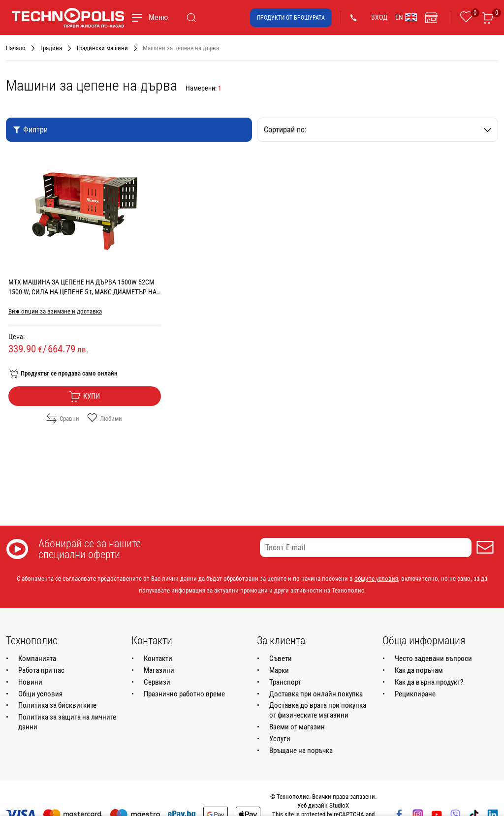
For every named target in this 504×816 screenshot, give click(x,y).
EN (406, 17)
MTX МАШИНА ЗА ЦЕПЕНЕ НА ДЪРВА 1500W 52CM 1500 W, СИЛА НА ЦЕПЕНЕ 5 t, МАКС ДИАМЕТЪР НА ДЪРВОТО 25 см (82, 292)
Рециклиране (415, 694)
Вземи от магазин (297, 727)
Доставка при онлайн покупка (316, 694)
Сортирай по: (378, 130)
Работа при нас (41, 670)
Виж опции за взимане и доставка (55, 311)
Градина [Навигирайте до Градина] (51, 48)
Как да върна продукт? (429, 682)
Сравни (63, 418)
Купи (84, 397)
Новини (30, 682)
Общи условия (40, 694)
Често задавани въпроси (433, 659)
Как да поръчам (419, 670)
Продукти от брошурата (291, 18)
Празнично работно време (184, 694)
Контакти (158, 659)
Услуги (280, 739)
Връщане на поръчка (301, 751)
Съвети (281, 659)
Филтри (30, 130)
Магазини (159, 670)
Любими (105, 418)
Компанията (37, 659)
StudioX (339, 805)
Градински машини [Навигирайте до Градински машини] (102, 48)
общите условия (376, 579)
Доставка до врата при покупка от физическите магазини (318, 710)
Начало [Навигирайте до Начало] (16, 48)
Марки (279, 670)
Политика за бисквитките (57, 705)
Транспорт (285, 682)
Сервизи (157, 682)
